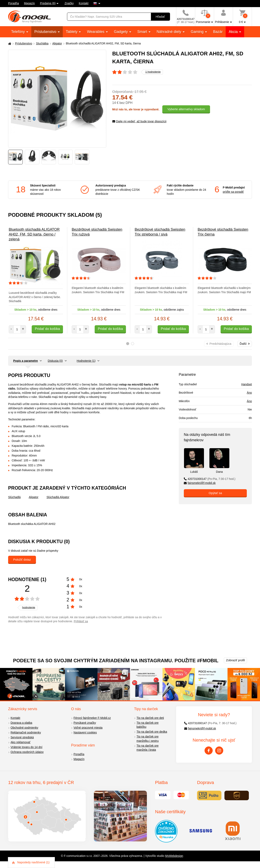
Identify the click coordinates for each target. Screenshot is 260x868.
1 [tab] (128, 344)
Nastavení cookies (85, 732)
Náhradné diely (169, 32)
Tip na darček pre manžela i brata (147, 748)
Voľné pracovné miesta (88, 728)
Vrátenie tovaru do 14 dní (27, 747)
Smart (143, 32)
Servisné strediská (22, 737)
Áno (249, 393)
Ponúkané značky (85, 723)
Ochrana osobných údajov (27, 752)
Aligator (57, 43)
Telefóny (18, 32)
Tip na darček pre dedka (152, 732)
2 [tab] (133, 344)
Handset (247, 384)
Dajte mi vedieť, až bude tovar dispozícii (139, 121)
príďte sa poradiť (233, 192)
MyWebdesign (174, 856)
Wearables (96, 32)
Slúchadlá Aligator (58, 497)
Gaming (198, 32)
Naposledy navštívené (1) (31, 862)
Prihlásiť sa (81, 621)
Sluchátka (42, 43)
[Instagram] (219, 751)
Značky (69, 3)
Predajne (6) (48, 3)
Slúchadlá (14, 497)
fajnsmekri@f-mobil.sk (200, 483)
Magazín (29, 3)
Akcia (234, 32)
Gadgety (121, 32)
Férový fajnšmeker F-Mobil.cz (92, 718)
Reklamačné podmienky (26, 732)
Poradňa (14, 3)
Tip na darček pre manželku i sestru (148, 739)
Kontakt (84, 3)
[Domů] (9, 44)
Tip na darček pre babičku (147, 725)
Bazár (218, 32)
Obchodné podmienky (24, 728)
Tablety (72, 32)
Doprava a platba (21, 723)
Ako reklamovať (21, 742)
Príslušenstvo (46, 32)
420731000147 (210, 479)
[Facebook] (209, 751)
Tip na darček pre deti (150, 718)
